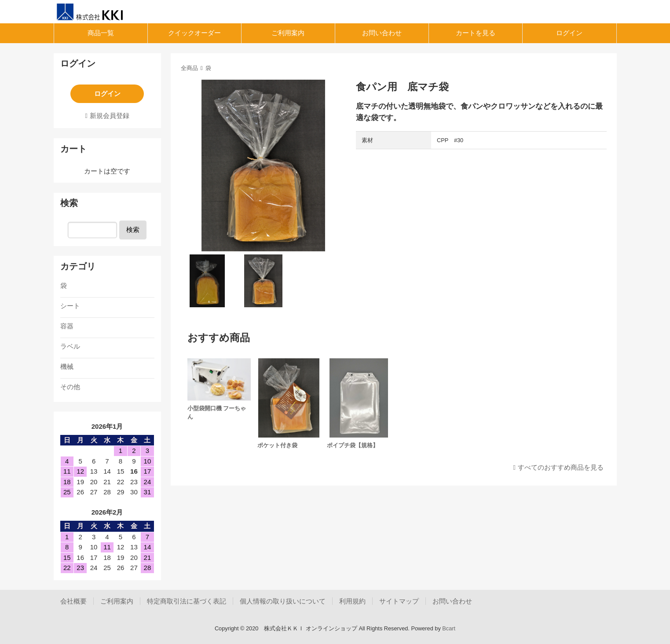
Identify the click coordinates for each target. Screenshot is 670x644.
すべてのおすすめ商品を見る (561, 467)
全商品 (189, 68)
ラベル (70, 346)
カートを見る (476, 33)
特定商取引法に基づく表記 (187, 601)
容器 (67, 326)
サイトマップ (399, 601)
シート (70, 306)
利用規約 (352, 601)
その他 (70, 387)
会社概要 (73, 601)
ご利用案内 (288, 33)
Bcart (449, 628)
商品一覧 (101, 33)
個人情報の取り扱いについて (283, 601)
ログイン (569, 33)
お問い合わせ (382, 33)
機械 (67, 366)
